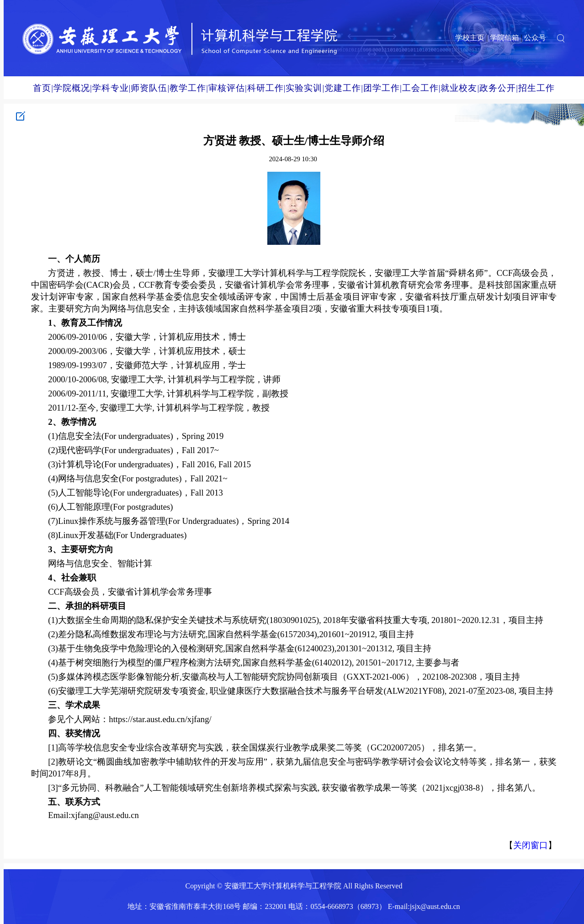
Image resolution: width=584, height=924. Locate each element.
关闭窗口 (531, 845)
